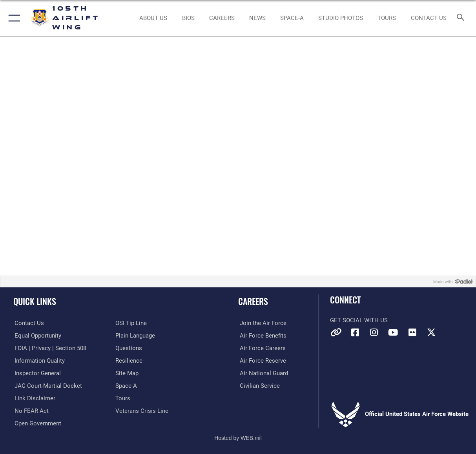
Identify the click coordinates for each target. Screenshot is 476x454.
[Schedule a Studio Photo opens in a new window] (341, 18)
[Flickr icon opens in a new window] (412, 332)
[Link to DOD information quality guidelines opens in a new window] (38, 360)
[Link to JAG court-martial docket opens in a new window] (47, 385)
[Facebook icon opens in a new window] (355, 332)
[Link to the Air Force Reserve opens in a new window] (261, 360)
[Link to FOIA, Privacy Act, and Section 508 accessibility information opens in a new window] (49, 348)
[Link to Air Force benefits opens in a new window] (262, 335)
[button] (13, 18)
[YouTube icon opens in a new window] (393, 332)
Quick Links (35, 301)
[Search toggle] (462, 18)
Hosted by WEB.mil (238, 436)
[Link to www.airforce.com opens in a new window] (262, 323)
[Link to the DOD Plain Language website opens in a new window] (135, 335)
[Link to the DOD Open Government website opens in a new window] (37, 422)
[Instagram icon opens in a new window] (374, 332)
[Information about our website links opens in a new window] (34, 397)
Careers (253, 301)
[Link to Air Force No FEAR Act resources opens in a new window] (30, 410)
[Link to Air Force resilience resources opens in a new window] (129, 360)
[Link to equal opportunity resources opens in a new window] (37, 335)
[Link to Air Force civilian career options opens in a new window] (258, 385)
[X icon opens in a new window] (431, 332)
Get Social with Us (359, 320)
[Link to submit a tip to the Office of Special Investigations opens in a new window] (131, 323)
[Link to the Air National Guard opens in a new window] (262, 372)
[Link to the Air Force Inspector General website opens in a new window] (36, 372)
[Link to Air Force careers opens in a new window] (261, 348)
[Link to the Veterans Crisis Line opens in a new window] (142, 410)
